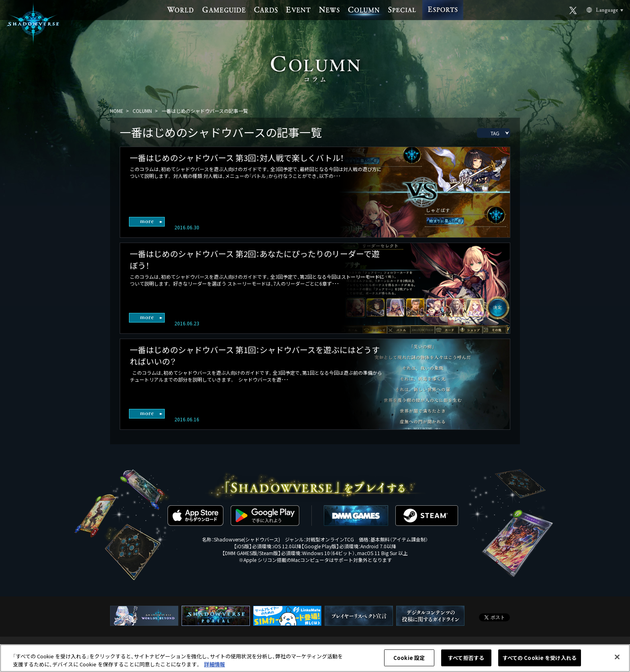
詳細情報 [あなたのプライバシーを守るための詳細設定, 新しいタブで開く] (215, 666)
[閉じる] (617, 659)
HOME (117, 111)
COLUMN (142, 111)
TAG (495, 133)
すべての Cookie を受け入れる (540, 660)
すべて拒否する (466, 660)
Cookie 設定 (409, 660)
